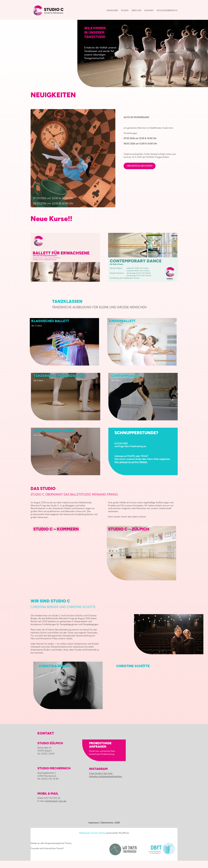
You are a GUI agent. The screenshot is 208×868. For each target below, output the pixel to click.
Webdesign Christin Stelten (92, 840)
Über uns (136, 11)
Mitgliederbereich (167, 11)
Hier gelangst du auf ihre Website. (131, 469)
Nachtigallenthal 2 (47, 780)
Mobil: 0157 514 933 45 (49, 805)
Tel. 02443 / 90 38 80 (48, 786)
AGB (117, 830)
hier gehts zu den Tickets (140, 173)
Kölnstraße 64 (44, 755)
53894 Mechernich (47, 783)
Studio (125, 11)
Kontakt (149, 11)
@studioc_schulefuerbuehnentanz (105, 784)
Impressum (94, 830)
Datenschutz (107, 830)
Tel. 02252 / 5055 (46, 761)
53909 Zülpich (45, 758)
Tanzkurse (112, 11)
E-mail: (52, 808)
